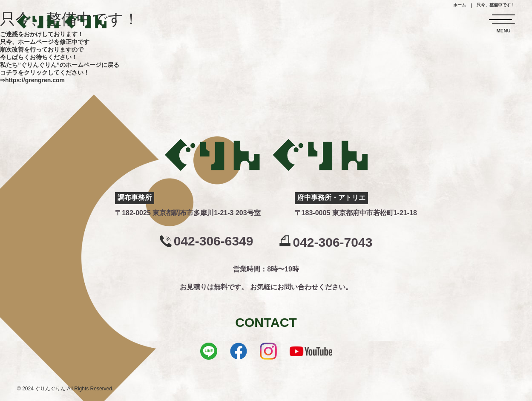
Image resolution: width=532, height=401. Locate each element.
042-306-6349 (214, 241)
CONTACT (266, 322)
